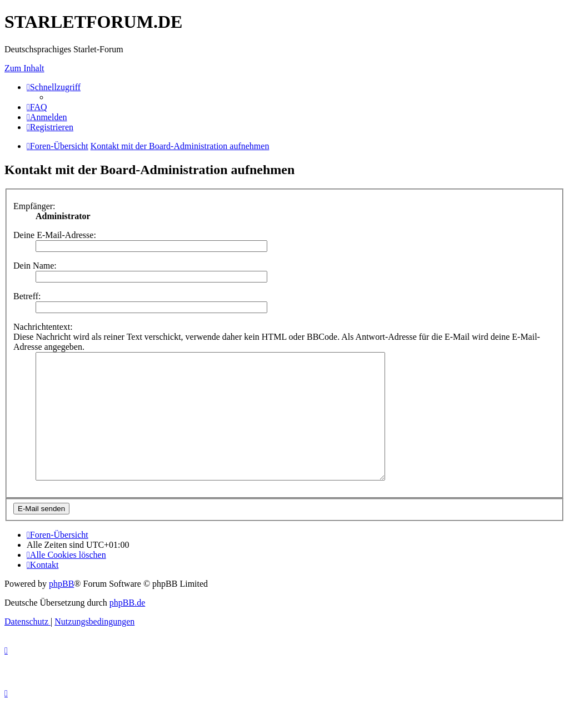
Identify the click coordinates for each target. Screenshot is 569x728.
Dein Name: (35, 266)
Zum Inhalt (24, 68)
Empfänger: (34, 206)
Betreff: (27, 296)
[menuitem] (37, 107)
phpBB (61, 609)
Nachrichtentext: (43, 327)
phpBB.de (127, 628)
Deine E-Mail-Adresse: (55, 235)
